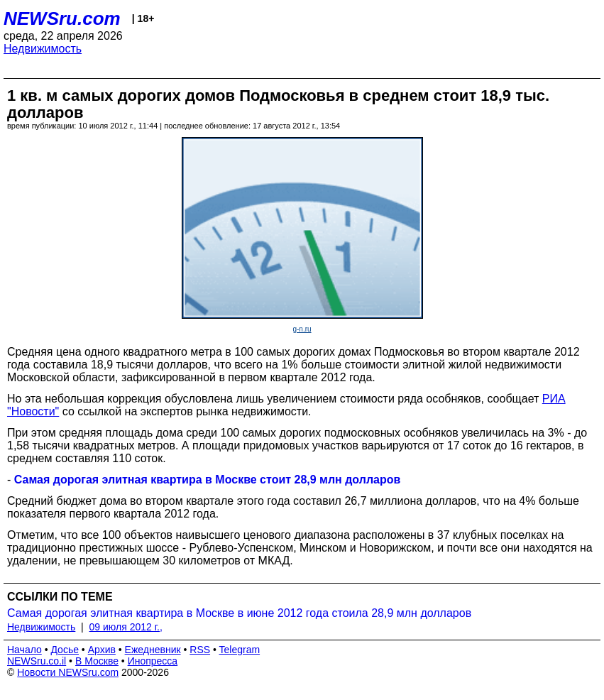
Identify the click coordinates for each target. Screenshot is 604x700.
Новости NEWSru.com (68, 672)
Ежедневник (153, 650)
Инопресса (153, 661)
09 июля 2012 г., (126, 627)
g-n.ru (302, 329)
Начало (24, 650)
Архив (102, 650)
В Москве (97, 661)
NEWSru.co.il (37, 661)
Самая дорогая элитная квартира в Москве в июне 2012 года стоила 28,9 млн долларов (239, 613)
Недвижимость (43, 49)
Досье (65, 650)
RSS (200, 650)
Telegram (240, 650)
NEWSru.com (62, 18)
